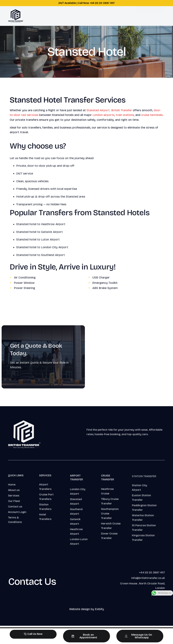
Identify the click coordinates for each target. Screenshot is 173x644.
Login (112, 16)
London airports (103, 115)
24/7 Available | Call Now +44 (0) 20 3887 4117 (86, 3)
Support (95, 16)
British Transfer (122, 110)
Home (44, 16)
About (78, 16)
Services (60, 16)
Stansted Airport (98, 110)
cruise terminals (152, 115)
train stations (125, 115)
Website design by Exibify (87, 609)
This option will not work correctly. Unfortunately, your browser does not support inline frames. (130, 356)
